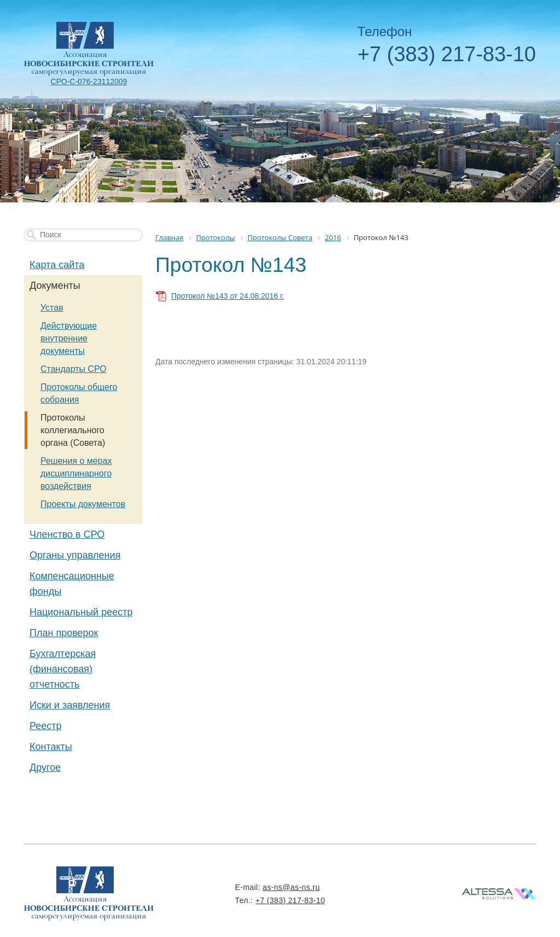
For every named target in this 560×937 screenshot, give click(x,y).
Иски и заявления (70, 705)
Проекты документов (83, 504)
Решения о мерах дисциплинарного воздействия (76, 473)
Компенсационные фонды (72, 584)
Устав (52, 308)
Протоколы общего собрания (79, 393)
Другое (45, 767)
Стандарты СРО (74, 369)
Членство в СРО (67, 534)
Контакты (51, 747)
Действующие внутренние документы (69, 338)
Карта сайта (57, 265)
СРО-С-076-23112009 (89, 82)
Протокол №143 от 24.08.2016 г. (227, 296)
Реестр (46, 726)
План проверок (64, 633)
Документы (55, 286)
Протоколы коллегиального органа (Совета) (73, 430)
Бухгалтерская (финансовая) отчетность (63, 669)
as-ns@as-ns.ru (291, 887)
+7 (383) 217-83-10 (447, 54)
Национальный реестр (81, 612)
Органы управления (75, 555)
